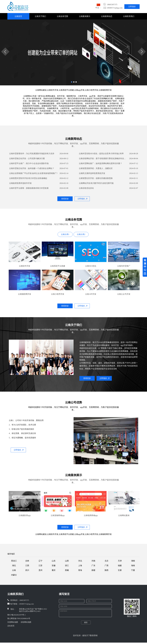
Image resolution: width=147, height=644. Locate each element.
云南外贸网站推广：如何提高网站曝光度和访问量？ (100, 163)
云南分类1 (65, 234)
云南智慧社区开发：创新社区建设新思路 (96, 178)
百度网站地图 (13, 622)
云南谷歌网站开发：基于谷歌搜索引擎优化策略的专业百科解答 (103, 158)
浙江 (67, 565)
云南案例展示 (85, 16)
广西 (107, 565)
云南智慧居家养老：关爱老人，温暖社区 (96, 168)
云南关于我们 (40, 16)
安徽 (54, 565)
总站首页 (11, 626)
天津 (120, 561)
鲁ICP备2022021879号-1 (17, 615)
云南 (14, 570)
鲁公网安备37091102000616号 (19, 618)
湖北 (14, 565)
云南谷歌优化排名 (86, 188)
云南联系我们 (129, 16)
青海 (80, 570)
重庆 (54, 570)
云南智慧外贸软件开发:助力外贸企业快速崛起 (28, 178)
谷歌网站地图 (26, 622)
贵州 (40, 570)
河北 (80, 561)
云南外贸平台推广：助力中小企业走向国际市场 (29, 163)
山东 (54, 561)
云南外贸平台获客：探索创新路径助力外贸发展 (29, 188)
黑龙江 (14, 561)
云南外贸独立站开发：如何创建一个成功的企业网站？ (32, 168)
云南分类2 (81, 234)
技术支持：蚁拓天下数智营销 (85, 637)
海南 (133, 565)
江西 (27, 565)
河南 (93, 561)
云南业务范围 (62, 16)
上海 (80, 565)
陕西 (107, 570)
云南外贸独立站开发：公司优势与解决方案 (27, 158)
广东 (93, 565)
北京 (107, 561)
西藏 (67, 570)
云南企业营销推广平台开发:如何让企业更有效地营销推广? (33, 173)
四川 (27, 570)
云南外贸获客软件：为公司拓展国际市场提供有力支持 (32, 154)
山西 (67, 561)
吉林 (27, 561)
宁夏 (133, 570)
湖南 (133, 561)
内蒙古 (14, 575)
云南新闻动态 (107, 16)
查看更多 (65, 199)
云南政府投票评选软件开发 (20, 183)
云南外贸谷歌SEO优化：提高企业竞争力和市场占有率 (101, 154)
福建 (120, 565)
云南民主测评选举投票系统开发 (92, 173)
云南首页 (18, 16)
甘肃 (120, 570)
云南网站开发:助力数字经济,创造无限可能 (96, 183)
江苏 (40, 565)
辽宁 (40, 561)
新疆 (93, 570)
